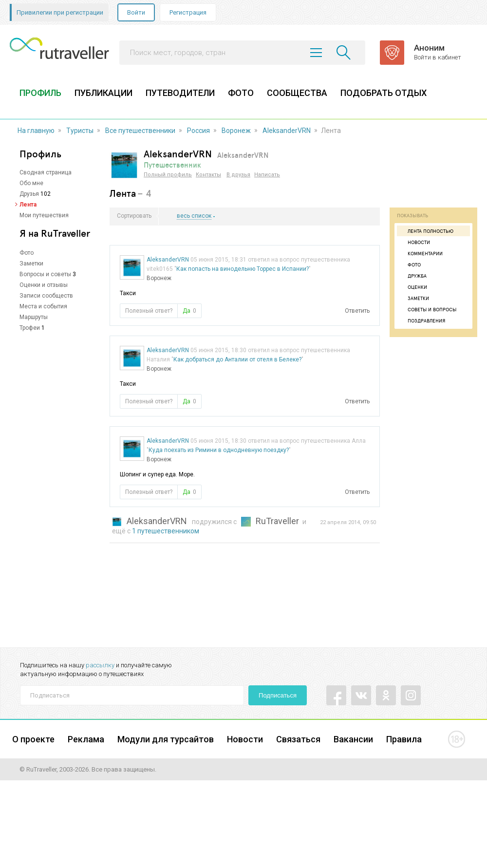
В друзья (238, 175)
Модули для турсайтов (166, 739)
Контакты (208, 175)
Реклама (86, 739)
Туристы (80, 131)
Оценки (413, 287)
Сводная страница (46, 172)
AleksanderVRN (287, 131)
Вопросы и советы (45, 274)
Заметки (31, 264)
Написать (267, 175)
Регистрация (188, 12)
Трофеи (30, 328)
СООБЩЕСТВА (297, 93)
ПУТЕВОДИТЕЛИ (180, 93)
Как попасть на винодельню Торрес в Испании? (243, 269)
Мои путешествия (44, 215)
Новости (415, 242)
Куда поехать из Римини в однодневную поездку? (219, 450)
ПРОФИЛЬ (40, 93)
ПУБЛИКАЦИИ (103, 93)
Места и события (43, 306)
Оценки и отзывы (44, 285)
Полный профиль (168, 175)
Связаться (298, 739)
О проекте (33, 739)
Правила (404, 739)
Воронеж (236, 131)
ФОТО (241, 93)
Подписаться (278, 695)
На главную (36, 131)
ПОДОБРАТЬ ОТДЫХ (384, 93)
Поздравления (422, 321)
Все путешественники (140, 131)
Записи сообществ (46, 296)
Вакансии (353, 739)
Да (189, 311)
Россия (198, 131)
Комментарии (421, 253)
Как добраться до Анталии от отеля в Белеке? (237, 359)
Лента (28, 205)
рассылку (100, 665)
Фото (27, 253)
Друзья (29, 194)
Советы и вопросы (428, 309)
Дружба (413, 276)
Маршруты (34, 317)
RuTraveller (277, 521)
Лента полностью (426, 231)
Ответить (357, 311)
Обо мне (31, 183)
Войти (136, 12)
